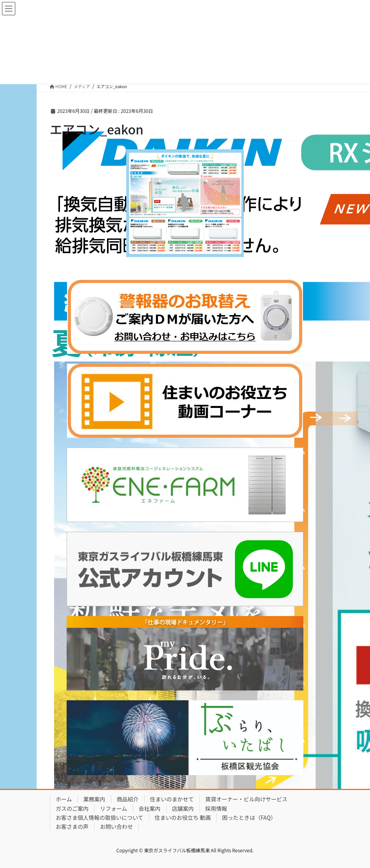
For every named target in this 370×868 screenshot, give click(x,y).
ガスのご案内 (72, 808)
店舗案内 (183, 808)
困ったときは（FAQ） (249, 817)
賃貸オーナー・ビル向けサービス (247, 799)
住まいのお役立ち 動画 (183, 817)
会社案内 (150, 808)
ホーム (64, 799)
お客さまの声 (72, 826)
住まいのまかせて (172, 799)
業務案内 (94, 799)
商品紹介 (128, 799)
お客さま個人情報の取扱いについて (100, 817)
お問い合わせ (116, 826)
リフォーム (114, 808)
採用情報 (216, 808)
